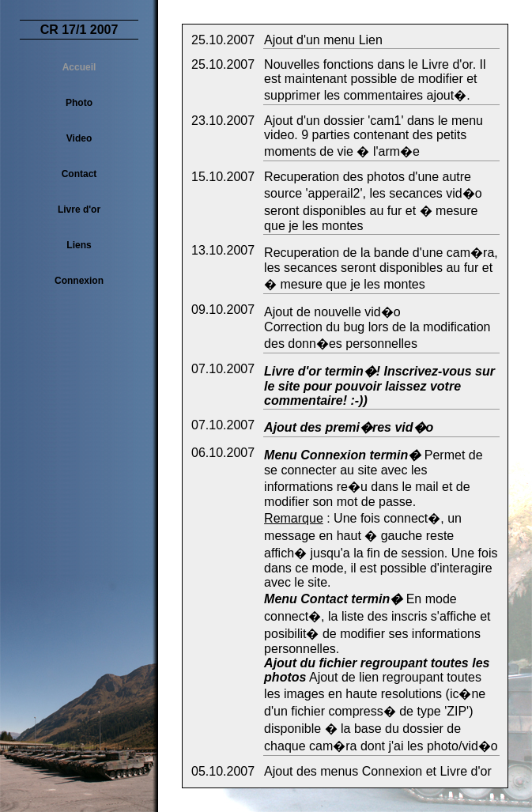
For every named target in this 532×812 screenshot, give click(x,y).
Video (79, 138)
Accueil (79, 67)
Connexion (79, 281)
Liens (79, 245)
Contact (79, 174)
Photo (79, 103)
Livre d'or (79, 210)
